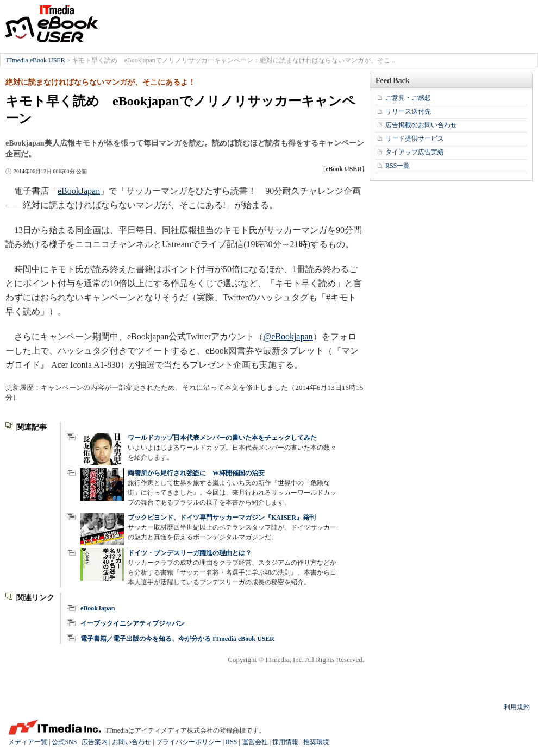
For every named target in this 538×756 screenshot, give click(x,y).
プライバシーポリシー (189, 742)
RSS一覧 (398, 166)
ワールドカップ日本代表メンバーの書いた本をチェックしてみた (222, 438)
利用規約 (517, 707)
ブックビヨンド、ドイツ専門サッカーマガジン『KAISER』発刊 (222, 518)
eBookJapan (79, 191)
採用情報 (285, 742)
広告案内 (95, 742)
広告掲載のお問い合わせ (421, 125)
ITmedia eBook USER (52, 24)
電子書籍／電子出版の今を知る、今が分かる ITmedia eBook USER (177, 639)
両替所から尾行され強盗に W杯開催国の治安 (196, 473)
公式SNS (64, 742)
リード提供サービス (415, 138)
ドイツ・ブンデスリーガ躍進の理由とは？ (190, 553)
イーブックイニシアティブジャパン (133, 623)
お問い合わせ (132, 742)
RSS (231, 742)
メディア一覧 (28, 742)
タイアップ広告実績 (415, 152)
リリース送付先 (408, 111)
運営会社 (255, 742)
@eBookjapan (288, 336)
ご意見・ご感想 (408, 98)
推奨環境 (316, 742)
